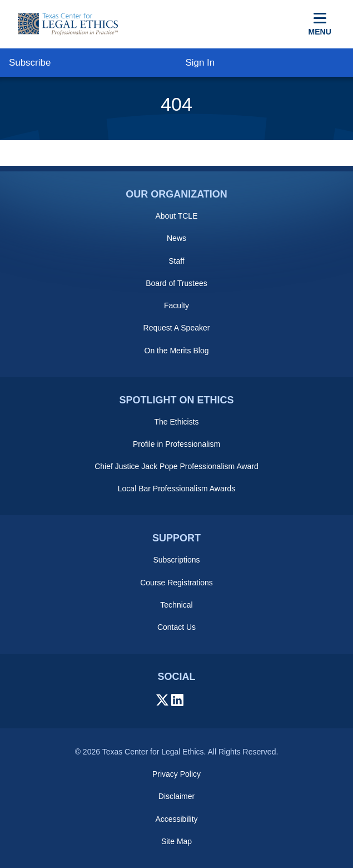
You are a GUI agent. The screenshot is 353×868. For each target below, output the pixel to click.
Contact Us (176, 627)
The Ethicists (176, 422)
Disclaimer (176, 796)
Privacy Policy (176, 774)
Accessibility (176, 819)
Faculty (176, 305)
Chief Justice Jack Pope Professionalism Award (176, 466)
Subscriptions (176, 560)
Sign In (200, 63)
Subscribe (30, 63)
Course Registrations (176, 583)
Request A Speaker (177, 328)
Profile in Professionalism (176, 444)
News (176, 238)
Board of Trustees (176, 283)
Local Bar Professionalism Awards (176, 489)
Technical (176, 605)
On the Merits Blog (177, 351)
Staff (176, 261)
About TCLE (176, 216)
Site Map (176, 841)
